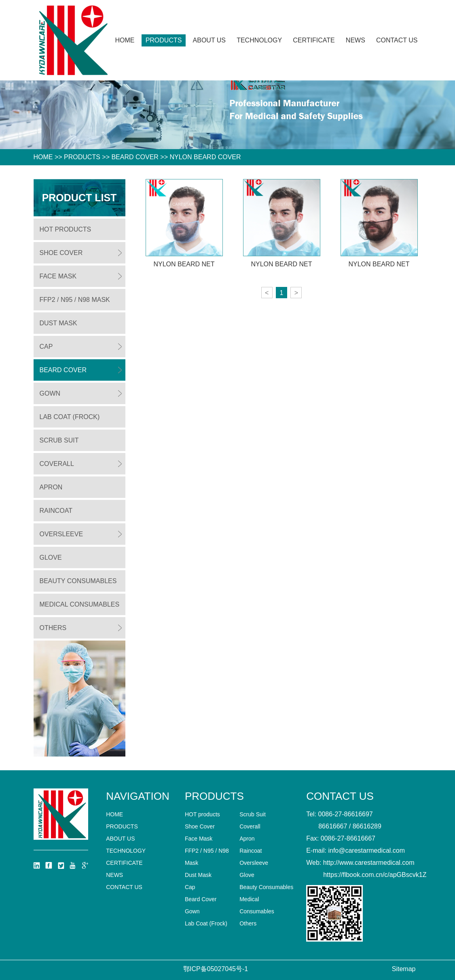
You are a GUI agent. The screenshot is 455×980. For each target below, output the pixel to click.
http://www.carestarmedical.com (369, 863)
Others (53, 628)
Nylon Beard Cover (205, 157)
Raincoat (56, 511)
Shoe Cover (61, 253)
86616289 (367, 826)
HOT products (66, 229)
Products (164, 40)
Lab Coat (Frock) (70, 417)
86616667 (333, 826)
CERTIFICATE (314, 40)
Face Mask (58, 276)
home (114, 814)
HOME (43, 157)
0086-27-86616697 (346, 814)
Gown (50, 393)
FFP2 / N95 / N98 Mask (75, 300)
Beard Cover (135, 157)
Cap (46, 347)
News (356, 40)
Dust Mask (58, 323)
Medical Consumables (80, 604)
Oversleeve (61, 534)
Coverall (57, 464)
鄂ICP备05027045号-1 (216, 969)
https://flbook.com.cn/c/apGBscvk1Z (375, 875)
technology (259, 40)
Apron (51, 487)
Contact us (397, 40)
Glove (51, 557)
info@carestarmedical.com (366, 850)
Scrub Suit (59, 440)
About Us (210, 40)
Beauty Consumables (78, 581)
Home (125, 40)
